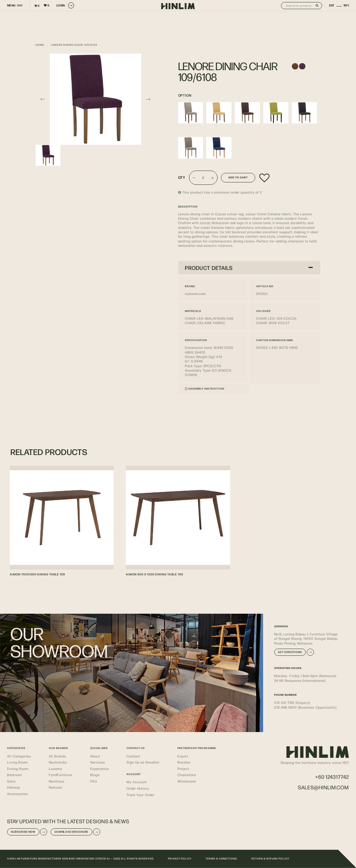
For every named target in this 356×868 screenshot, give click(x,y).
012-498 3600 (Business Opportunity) (305, 707)
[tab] (249, 268)
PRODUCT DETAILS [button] (249, 268)
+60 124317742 (332, 777)
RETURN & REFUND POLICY (270, 859)
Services (98, 762)
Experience (100, 768)
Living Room (17, 762)
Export (183, 756)
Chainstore (187, 775)
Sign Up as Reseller (143, 762)
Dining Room (18, 768)
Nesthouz (57, 781)
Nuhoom (56, 787)
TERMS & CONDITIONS (222, 859)
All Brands (58, 756)
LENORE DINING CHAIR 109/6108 (74, 45)
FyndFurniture (61, 775)
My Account (137, 782)
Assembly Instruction (205, 389)
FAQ (94, 781)
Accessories (18, 794)
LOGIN (65, 5)
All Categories (19, 756)
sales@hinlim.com (323, 787)
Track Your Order (140, 795)
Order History (138, 788)
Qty (182, 177)
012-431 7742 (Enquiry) (292, 702)
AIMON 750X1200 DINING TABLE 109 (38, 574)
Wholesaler (187, 781)
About (95, 756)
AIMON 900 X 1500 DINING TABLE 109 (155, 574)
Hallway (14, 787)
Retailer (184, 762)
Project (183, 768)
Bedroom (15, 775)
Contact (133, 756)
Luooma (55, 768)
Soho (11, 781)
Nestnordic (58, 762)
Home (40, 45)
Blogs (95, 775)
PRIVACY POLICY (180, 859)
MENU (11, 5)
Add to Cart (238, 177)
